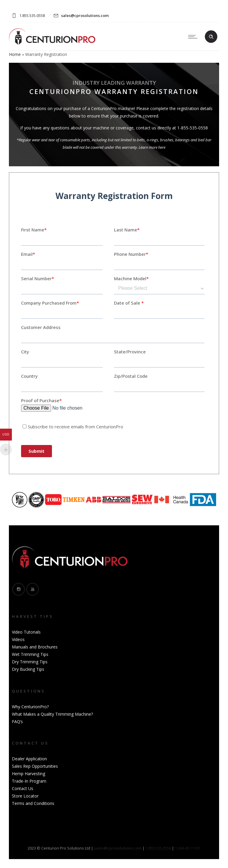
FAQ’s (17, 721)
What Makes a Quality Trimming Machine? (52, 714)
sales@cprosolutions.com (85, 15)
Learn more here (152, 147)
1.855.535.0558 (158, 848)
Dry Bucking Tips (28, 669)
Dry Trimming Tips (30, 662)
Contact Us (23, 788)
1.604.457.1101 (188, 848)
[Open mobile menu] (194, 37)
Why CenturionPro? (30, 707)
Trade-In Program (29, 781)
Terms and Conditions (33, 803)
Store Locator (25, 796)
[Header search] (211, 37)
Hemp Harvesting (28, 774)
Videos (18, 639)
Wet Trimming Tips (30, 654)
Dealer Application (29, 759)
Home (15, 54)
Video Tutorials (26, 632)
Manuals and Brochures (35, 647)
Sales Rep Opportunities (35, 766)
